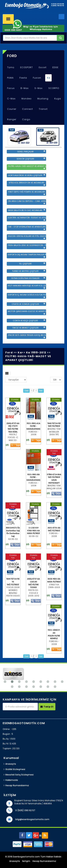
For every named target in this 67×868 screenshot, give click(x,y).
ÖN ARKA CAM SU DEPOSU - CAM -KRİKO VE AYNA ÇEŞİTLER (27, 202)
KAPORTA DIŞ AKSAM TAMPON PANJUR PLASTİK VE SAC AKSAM (27, 256)
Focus (11, 88)
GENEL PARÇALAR (31, 152)
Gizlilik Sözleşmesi (15, 769)
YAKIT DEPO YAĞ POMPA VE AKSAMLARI (27, 193)
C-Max (11, 99)
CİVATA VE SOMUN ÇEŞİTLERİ (28, 304)
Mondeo (26, 99)
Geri (26, 391)
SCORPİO (54, 88)
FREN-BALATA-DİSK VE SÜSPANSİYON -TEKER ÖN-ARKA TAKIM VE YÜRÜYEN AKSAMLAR (27, 246)
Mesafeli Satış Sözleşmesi (19, 775)
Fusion (37, 78)
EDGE (55, 67)
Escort (43, 67)
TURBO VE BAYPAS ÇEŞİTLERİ (28, 271)
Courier (12, 109)
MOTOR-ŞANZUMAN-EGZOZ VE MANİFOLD (27, 312)
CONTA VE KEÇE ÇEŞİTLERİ (29, 321)
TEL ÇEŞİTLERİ (32, 264)
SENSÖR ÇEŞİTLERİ (31, 159)
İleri (41, 391)
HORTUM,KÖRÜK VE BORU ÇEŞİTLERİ (27, 175)
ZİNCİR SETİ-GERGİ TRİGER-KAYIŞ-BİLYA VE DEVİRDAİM (27, 336)
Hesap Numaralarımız (17, 785)
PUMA (10, 78)
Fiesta (23, 78)
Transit (43, 109)
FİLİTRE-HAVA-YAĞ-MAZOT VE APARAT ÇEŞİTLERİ (27, 167)
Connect (28, 109)
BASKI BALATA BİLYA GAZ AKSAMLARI (27, 210)
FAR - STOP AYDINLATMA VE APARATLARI (27, 228)
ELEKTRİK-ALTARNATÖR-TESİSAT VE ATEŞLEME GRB (27, 219)
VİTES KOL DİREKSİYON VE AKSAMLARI (27, 184)
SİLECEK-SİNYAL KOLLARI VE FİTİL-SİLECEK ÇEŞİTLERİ (27, 237)
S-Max (39, 88)
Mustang (43, 99)
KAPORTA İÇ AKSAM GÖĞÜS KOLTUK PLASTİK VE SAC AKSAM (27, 296)
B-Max (25, 88)
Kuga (58, 99)
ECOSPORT (27, 67)
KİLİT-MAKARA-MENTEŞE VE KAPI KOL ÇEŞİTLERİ (27, 287)
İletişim (26, 861)
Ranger (12, 119)
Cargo (26, 119)
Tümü (11, 67)
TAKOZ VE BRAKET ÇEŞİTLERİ (29, 328)
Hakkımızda (12, 780)
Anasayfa (11, 764)
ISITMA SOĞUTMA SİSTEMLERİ (28, 278)
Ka (49, 78)
